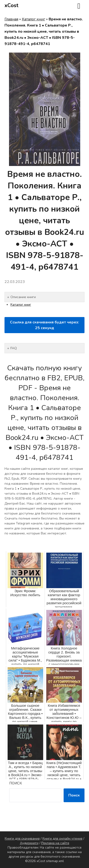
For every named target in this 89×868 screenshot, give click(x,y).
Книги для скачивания (22, 839)
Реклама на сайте (55, 843)
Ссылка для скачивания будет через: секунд (44, 325)
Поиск (16, 783)
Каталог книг (33, 19)
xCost (12, 5)
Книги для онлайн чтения (62, 839)
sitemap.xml (55, 861)
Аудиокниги (29, 843)
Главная (11, 19)
